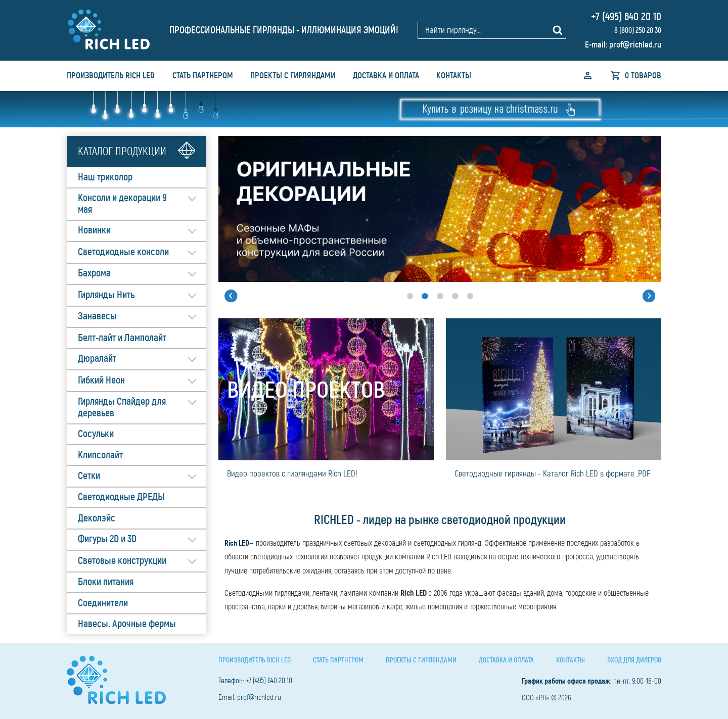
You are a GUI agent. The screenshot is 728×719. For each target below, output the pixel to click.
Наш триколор (105, 177)
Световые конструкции (122, 561)
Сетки (89, 476)
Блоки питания (106, 583)
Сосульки (96, 434)
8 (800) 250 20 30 (637, 30)
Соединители (103, 603)
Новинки (94, 230)
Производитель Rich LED (111, 76)
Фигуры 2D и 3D (107, 540)
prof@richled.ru (635, 44)
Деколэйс (97, 518)
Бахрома (94, 273)
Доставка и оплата (386, 76)
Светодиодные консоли (123, 252)
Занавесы (97, 316)
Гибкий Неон (101, 380)
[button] (228, 296)
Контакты (454, 76)
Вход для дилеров (634, 660)
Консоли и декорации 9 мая (122, 204)
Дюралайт (97, 359)
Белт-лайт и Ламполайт (122, 338)
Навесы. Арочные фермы (127, 625)
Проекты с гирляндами (293, 76)
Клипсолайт (100, 455)
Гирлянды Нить (106, 295)
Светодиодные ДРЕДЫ (121, 498)
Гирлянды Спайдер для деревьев (122, 408)
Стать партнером (203, 76)
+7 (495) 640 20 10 (625, 17)
